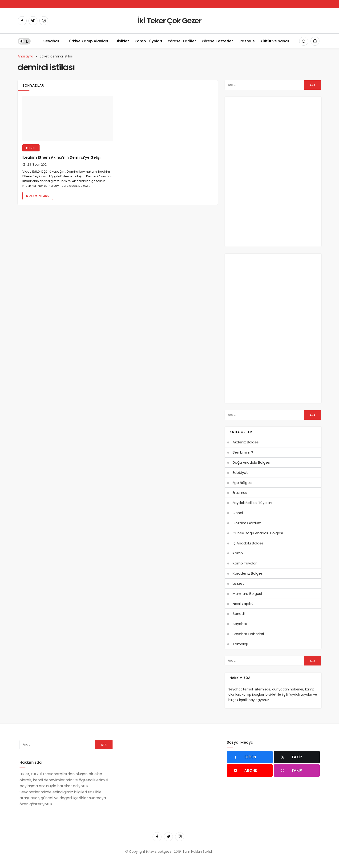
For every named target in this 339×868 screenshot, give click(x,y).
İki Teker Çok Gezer (169, 21)
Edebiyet (240, 473)
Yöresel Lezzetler (217, 41)
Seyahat (51, 41)
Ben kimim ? (243, 452)
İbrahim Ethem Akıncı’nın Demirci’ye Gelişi (61, 157)
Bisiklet (122, 41)
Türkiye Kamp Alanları (87, 41)
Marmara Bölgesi (247, 594)
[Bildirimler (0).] (315, 41)
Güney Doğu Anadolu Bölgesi (258, 533)
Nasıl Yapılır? (243, 604)
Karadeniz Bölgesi (248, 573)
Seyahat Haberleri (248, 634)
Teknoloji (240, 644)
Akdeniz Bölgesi (246, 442)
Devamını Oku (38, 196)
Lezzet (238, 583)
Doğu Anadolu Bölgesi (252, 462)
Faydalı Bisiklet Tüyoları (252, 503)
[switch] (24, 41)
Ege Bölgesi (242, 483)
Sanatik (239, 614)
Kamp (238, 553)
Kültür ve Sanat (275, 41)
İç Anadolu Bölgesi (248, 543)
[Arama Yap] (304, 41)
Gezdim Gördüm (247, 523)
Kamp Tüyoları (148, 41)
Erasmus (247, 41)
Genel (31, 148)
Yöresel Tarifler (182, 41)
